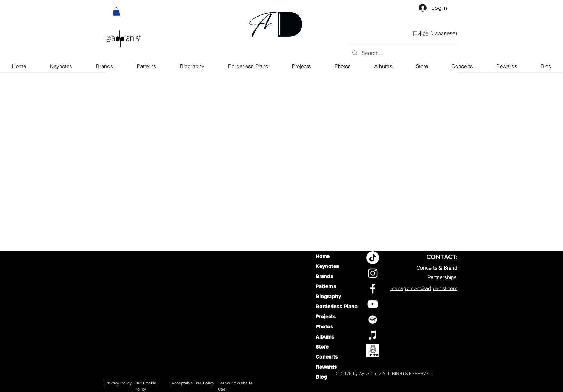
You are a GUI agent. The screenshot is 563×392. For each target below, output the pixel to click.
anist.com (446, 288)
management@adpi (413, 288)
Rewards (326, 367)
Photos (324, 327)
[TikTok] (373, 258)
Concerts (327, 357)
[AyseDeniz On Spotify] (373, 319)
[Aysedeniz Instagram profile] (373, 273)
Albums (325, 337)
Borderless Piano (334, 307)
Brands (324, 276)
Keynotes (327, 266)
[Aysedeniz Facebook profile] (373, 289)
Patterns (326, 286)
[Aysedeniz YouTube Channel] (373, 304)
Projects (326, 317)
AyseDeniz (370, 374)
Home (323, 256)
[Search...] (402, 53)
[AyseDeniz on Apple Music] (373, 335)
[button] (116, 11)
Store (322, 347)
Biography (328, 297)
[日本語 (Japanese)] (435, 33)
